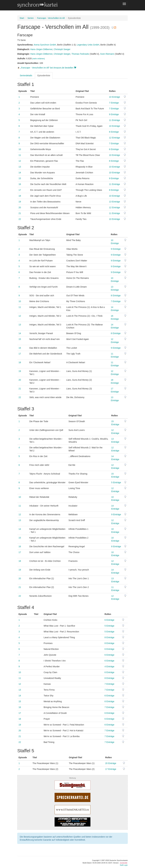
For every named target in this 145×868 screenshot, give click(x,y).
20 (20, 207)
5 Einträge (116, 482)
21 (20, 213)
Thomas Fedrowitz (80, 54)
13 (20, 167)
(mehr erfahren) (39, 59)
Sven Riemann (107, 54)
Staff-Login (124, 865)
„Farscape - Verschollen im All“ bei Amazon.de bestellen (47, 68)
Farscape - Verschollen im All (51, 18)
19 (20, 202)
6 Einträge (114, 149)
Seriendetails (26, 75)
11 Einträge (114, 120)
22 (20, 219)
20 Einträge (111, 763)
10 (20, 149)
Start (22, 18)
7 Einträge (114, 103)
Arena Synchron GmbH (45, 45)
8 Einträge (114, 132)
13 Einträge (114, 202)
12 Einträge (114, 138)
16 (20, 184)
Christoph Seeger (62, 49)
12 (20, 161)
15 (20, 178)
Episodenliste (44, 75)
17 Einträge (111, 769)
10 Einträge (114, 97)
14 (20, 173)
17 (20, 190)
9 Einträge (114, 114)
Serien (31, 18)
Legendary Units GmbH (88, 45)
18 (20, 196)
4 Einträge (109, 667)
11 (20, 155)
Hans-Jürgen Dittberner (41, 49)
